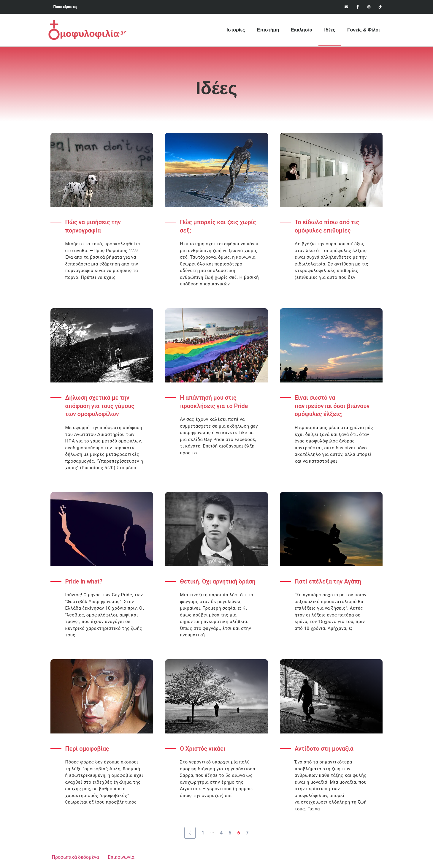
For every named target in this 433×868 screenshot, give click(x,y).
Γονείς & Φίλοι (364, 30)
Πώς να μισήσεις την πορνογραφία (93, 227)
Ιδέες (330, 30)
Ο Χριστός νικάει (203, 750)
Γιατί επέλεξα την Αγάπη (328, 582)
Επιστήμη (268, 30)
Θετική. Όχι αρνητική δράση (218, 582)
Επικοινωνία (121, 858)
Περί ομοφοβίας (87, 750)
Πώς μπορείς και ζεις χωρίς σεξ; (218, 227)
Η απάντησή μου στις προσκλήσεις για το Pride (214, 402)
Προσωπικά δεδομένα (76, 858)
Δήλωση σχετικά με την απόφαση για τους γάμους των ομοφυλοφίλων (100, 407)
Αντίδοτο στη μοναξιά (324, 750)
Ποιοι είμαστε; (65, 7)
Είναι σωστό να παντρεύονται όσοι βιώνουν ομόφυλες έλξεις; (333, 407)
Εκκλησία (302, 30)
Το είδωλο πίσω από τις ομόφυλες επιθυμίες (327, 227)
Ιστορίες (236, 30)
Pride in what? (84, 582)
